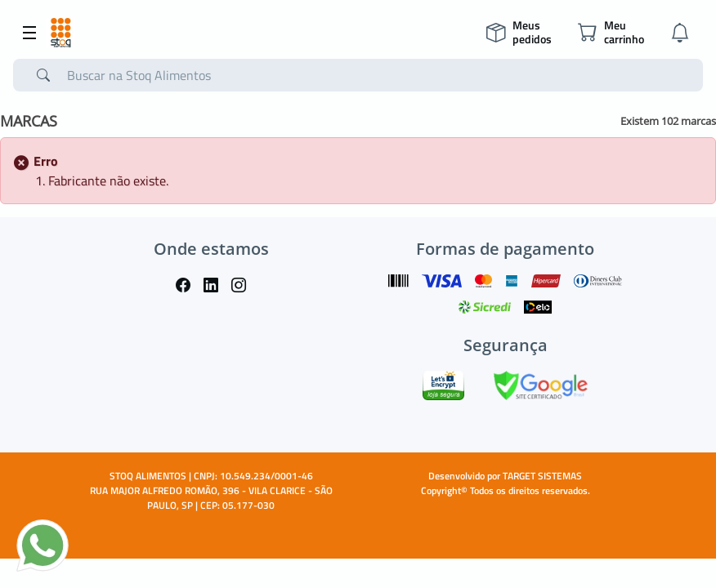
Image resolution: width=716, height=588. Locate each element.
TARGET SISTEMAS (542, 476)
